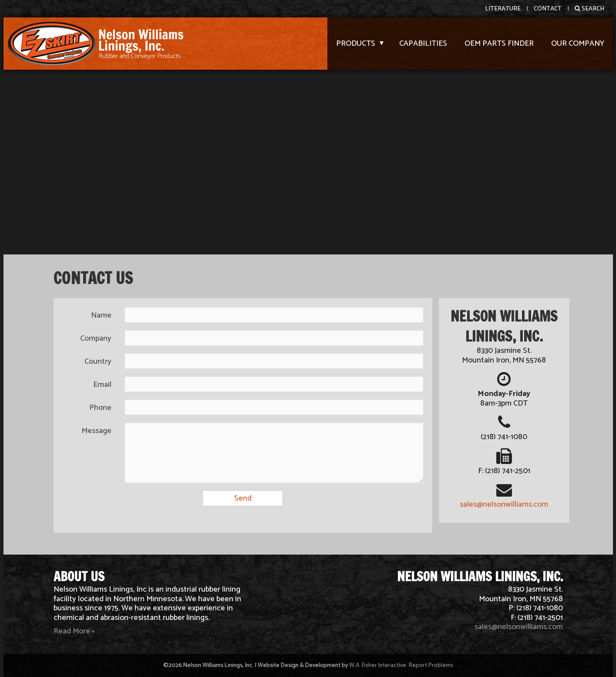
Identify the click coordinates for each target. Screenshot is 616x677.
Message (96, 431)
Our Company (578, 44)
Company (96, 338)
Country (98, 362)
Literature (503, 9)
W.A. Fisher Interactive (378, 665)
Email (102, 385)
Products (356, 44)
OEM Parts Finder (499, 44)
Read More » (74, 631)
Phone (100, 408)
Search (589, 9)
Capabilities (423, 44)
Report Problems (431, 665)
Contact (548, 9)
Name (101, 315)
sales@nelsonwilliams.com (504, 504)
